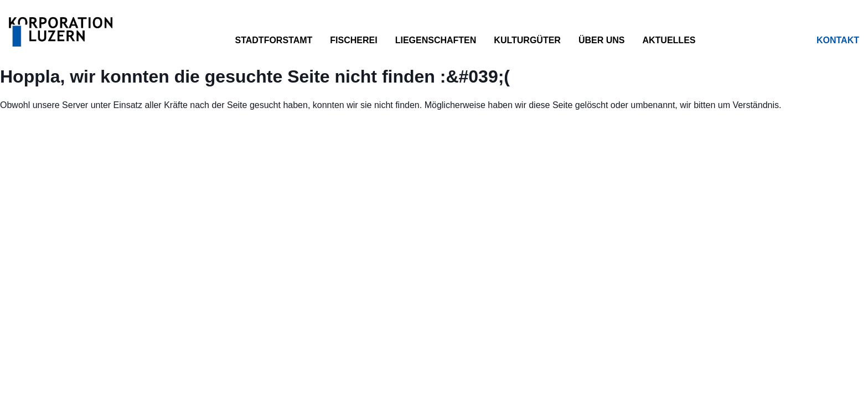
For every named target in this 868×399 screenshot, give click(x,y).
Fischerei (353, 40)
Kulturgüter (527, 40)
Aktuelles (669, 40)
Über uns (602, 40)
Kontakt (838, 40)
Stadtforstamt (273, 40)
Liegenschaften (436, 40)
